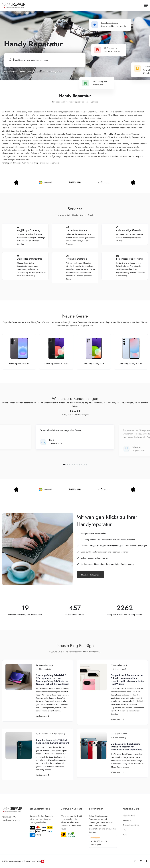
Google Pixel (56, 72)
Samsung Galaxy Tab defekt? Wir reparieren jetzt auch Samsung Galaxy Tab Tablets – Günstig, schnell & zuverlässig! (53, 680)
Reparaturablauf (129, 816)
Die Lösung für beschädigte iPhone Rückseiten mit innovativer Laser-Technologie (126, 747)
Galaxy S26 (33, 72)
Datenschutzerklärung (131, 825)
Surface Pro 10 (44, 72)
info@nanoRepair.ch (11, 820)
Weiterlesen (43, 716)
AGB (125, 834)
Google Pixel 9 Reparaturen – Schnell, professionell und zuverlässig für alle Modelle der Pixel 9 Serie (127, 680)
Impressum (127, 820)
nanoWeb (37, 861)
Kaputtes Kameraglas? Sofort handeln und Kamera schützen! (53, 741)
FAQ (125, 830)
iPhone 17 (24, 72)
